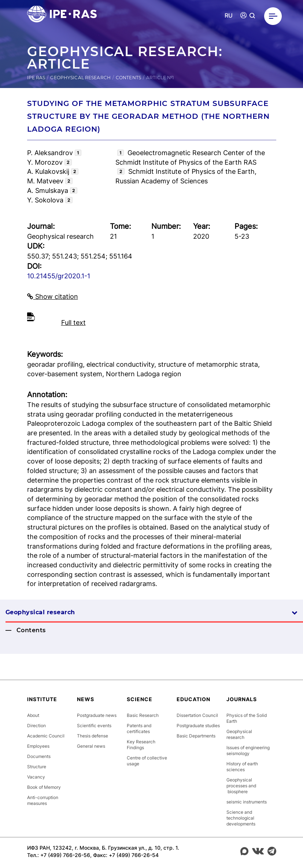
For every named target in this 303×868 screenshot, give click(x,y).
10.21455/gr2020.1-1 (59, 276)
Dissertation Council (197, 715)
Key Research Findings (141, 745)
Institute (42, 699)
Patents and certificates (139, 728)
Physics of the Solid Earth (247, 718)
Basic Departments (196, 736)
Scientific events (94, 726)
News (86, 699)
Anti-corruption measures (43, 800)
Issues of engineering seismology (248, 750)
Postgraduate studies (198, 726)
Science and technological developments (241, 818)
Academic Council (46, 736)
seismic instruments (247, 802)
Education (193, 699)
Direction (36, 726)
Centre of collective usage (147, 761)
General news (91, 746)
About (33, 715)
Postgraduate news (97, 715)
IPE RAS (36, 78)
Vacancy (36, 777)
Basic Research (143, 715)
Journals (242, 699)
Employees (38, 746)
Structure (37, 767)
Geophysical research (80, 78)
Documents (39, 756)
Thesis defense (93, 736)
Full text (73, 323)
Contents (128, 78)
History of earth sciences (242, 767)
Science (140, 699)
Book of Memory (44, 787)
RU (229, 16)
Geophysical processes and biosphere (241, 786)
